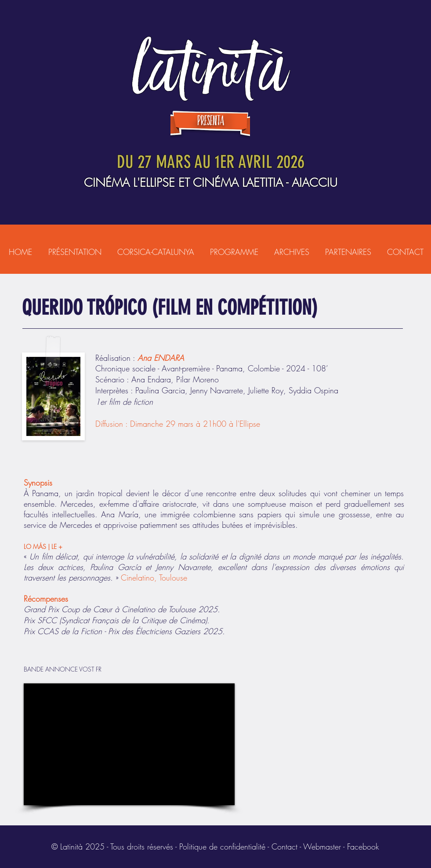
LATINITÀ (211, 68)
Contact (284, 846)
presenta (211, 121)
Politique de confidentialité (222, 846)
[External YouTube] (129, 744)
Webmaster (322, 846)
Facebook (363, 846)
